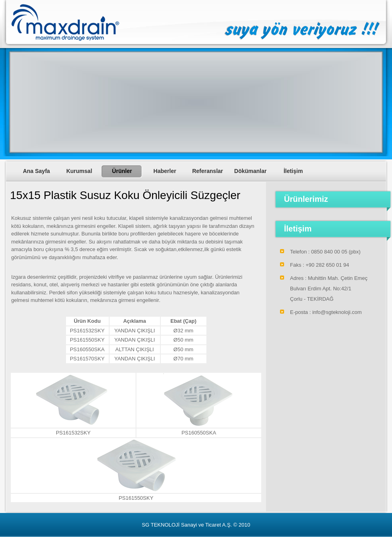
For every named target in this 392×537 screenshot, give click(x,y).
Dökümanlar (251, 171)
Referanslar (207, 171)
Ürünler (122, 171)
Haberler (165, 171)
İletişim (293, 171)
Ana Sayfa (36, 171)
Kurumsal (79, 171)
